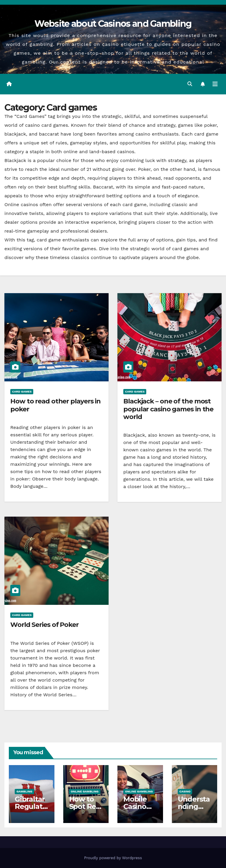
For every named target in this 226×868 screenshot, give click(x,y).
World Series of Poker (44, 625)
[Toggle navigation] (215, 84)
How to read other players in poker (55, 405)
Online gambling (85, 791)
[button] (190, 84)
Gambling (24, 791)
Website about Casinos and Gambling (113, 24)
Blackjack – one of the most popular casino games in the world (168, 409)
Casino (185, 791)
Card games (22, 392)
